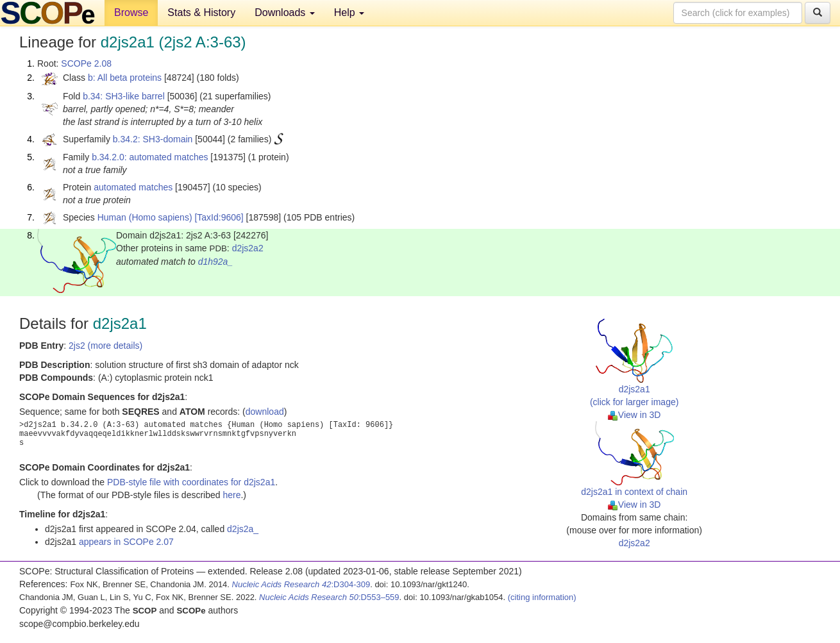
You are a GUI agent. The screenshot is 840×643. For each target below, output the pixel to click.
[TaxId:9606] (219, 217)
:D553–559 (329, 597)
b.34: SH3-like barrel (124, 96)
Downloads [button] (285, 13)
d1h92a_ (216, 262)
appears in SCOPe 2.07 (126, 542)
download (265, 412)
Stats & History (201, 13)
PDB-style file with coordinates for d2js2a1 (191, 482)
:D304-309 (301, 584)
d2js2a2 (248, 248)
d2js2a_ (243, 529)
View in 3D (634, 415)
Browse (131, 13)
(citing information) (542, 597)
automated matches (133, 187)
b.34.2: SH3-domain (153, 139)
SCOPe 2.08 (86, 63)
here (231, 495)
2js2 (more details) (105, 346)
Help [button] (349, 13)
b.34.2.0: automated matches (150, 157)
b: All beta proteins (125, 78)
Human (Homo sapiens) (145, 217)
